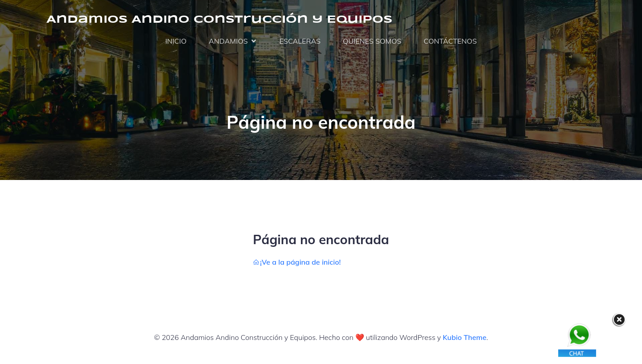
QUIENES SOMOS (372, 41)
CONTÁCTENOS (450, 41)
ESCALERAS (300, 41)
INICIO (176, 41)
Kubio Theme (465, 337)
